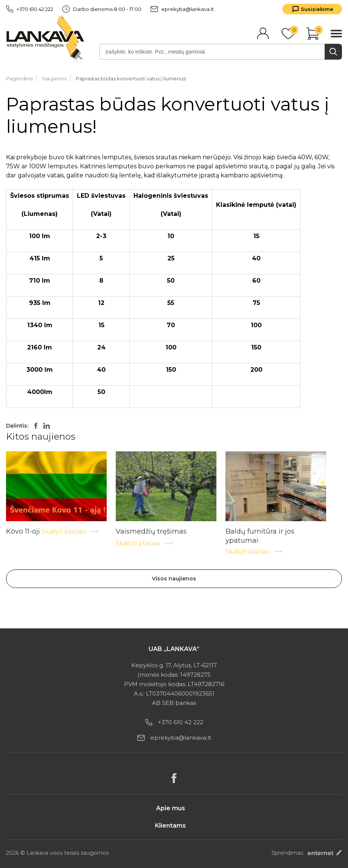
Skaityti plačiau (70, 532)
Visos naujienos (174, 579)
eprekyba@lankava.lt (182, 9)
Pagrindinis (19, 78)
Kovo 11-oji (23, 531)
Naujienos (54, 78)
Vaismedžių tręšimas (151, 531)
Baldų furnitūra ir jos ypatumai (260, 532)
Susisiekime (317, 9)
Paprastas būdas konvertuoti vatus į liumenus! (131, 78)
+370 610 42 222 (30, 9)
